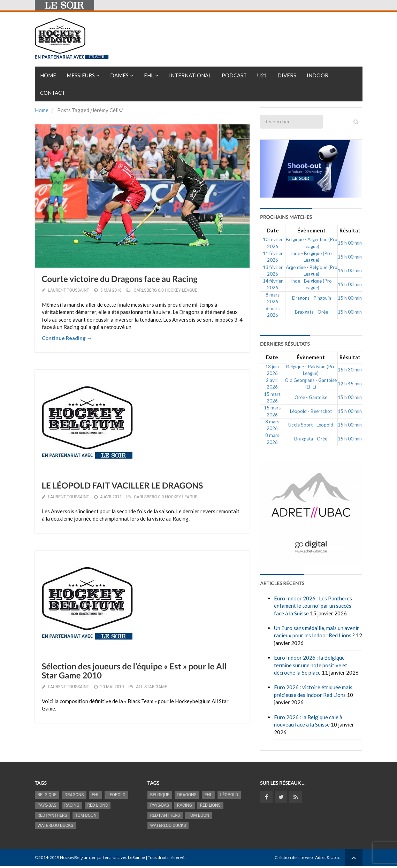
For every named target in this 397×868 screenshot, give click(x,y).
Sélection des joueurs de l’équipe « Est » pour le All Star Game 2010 (134, 671)
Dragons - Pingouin (312, 298)
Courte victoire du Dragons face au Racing (120, 279)
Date (273, 230)
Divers (287, 75)
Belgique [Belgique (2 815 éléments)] (47, 795)
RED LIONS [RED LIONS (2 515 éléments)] (98, 805)
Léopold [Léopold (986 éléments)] (116, 795)
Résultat (350, 230)
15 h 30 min (350, 370)
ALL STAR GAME (151, 687)
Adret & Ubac (327, 857)
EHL (149, 75)
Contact (53, 93)
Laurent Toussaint (68, 290)
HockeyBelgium (75, 857)
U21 (262, 75)
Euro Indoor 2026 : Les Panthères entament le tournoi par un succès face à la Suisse (313, 606)
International (190, 75)
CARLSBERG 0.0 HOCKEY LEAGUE (166, 290)
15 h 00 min (350, 243)
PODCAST (234, 75)
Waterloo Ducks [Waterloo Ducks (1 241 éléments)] (56, 825)
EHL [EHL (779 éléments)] (96, 795)
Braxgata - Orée (311, 312)
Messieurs (81, 75)
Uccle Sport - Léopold (311, 425)
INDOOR (318, 75)
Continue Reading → (67, 338)
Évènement (311, 230)
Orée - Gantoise (311, 397)
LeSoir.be (136, 857)
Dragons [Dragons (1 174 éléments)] (74, 795)
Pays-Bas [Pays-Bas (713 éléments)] (47, 805)
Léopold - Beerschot (311, 411)
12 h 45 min (350, 384)
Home (48, 75)
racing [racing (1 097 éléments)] (72, 805)
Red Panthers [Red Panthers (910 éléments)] (52, 815)
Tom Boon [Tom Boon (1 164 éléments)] (86, 815)
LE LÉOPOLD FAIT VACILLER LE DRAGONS (123, 486)
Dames (119, 75)
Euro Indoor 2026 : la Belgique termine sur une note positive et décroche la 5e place (311, 665)
